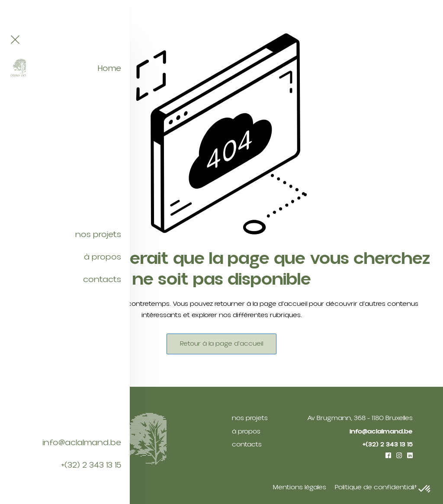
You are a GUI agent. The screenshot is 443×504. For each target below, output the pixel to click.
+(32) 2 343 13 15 (91, 465)
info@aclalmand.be (82, 443)
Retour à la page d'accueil (221, 343)
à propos (103, 257)
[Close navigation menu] (15, 40)
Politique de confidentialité (378, 487)
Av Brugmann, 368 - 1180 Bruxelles (360, 418)
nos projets (98, 234)
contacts (102, 279)
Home (109, 68)
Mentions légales (300, 487)
